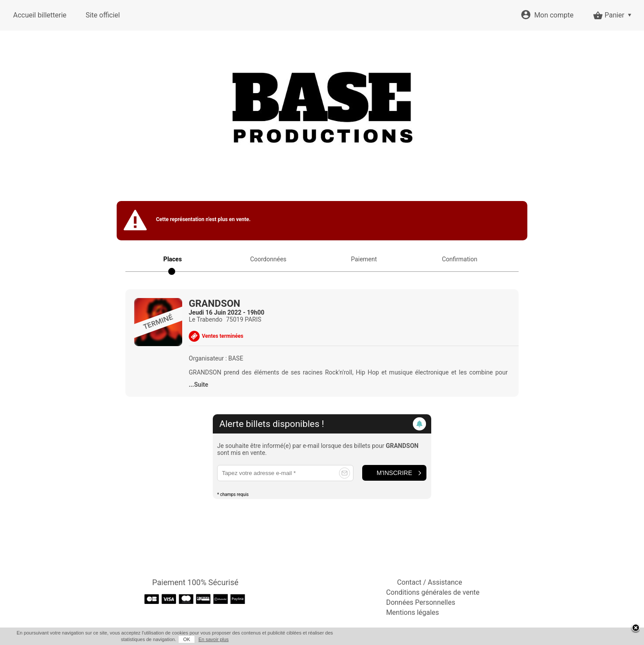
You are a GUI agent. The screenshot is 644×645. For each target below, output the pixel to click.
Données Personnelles (421, 602)
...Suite (199, 385)
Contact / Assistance (430, 582)
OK (187, 639)
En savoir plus (213, 639)
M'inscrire (394, 473)
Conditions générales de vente (433, 592)
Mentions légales (413, 612)
